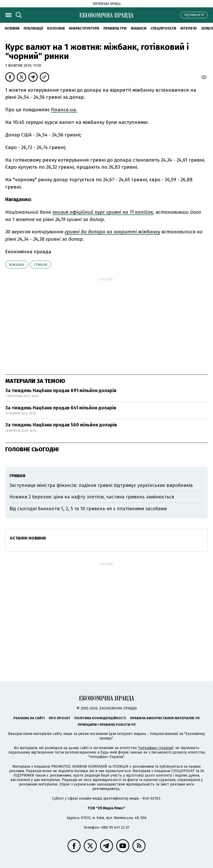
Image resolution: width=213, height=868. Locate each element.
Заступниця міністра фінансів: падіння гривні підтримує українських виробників (101, 485)
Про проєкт (60, 718)
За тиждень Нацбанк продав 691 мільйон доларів (61, 391)
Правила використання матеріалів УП (165, 718)
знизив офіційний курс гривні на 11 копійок (103, 212)
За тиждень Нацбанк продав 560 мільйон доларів (61, 425)
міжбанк (17, 265)
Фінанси (138, 28)
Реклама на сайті (29, 718)
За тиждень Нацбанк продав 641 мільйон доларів (61, 408)
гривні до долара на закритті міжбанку (112, 232)
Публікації (33, 28)
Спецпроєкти (163, 28)
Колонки (56, 28)
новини (12, 28)
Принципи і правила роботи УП (107, 725)
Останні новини (28, 538)
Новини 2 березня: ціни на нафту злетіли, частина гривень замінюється (92, 497)
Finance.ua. (64, 110)
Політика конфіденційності (100, 718)
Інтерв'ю (189, 28)
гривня (40, 265)
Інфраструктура (84, 28)
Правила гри (115, 28)
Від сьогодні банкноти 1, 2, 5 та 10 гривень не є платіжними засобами (88, 509)
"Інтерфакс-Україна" (156, 748)
